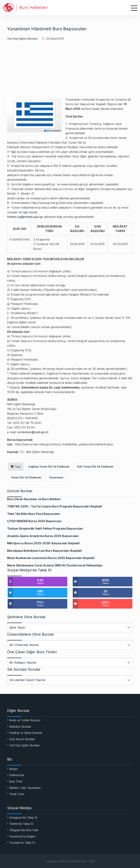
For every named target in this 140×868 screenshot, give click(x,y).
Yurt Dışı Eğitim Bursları (22, 39)
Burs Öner (16, 781)
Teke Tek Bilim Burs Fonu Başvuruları (34, 514)
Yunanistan (56, 477)
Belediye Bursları (20, 727)
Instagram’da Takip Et (23, 818)
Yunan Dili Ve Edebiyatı (26, 477)
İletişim (13, 769)
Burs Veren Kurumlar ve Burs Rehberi (34, 499)
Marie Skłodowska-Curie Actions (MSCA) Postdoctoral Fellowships (55, 565)
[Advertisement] (70, 72)
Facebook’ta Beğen (22, 836)
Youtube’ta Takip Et (22, 843)
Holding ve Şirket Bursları (26, 733)
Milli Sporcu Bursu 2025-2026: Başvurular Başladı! (43, 543)
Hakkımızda (17, 775)
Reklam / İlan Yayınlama (25, 788)
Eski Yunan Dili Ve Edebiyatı (95, 466)
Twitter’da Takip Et (21, 824)
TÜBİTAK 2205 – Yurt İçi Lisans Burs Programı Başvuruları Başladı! (55, 506)
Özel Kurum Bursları (22, 739)
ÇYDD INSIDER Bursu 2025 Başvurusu (34, 521)
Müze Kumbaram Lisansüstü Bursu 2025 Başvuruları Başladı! (51, 558)
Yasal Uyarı (17, 794)
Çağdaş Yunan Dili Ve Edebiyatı (49, 466)
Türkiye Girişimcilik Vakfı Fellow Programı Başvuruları (45, 528)
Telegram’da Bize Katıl (24, 830)
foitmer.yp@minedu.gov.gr (25, 217)
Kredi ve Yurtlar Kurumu (25, 720)
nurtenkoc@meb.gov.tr (33, 432)
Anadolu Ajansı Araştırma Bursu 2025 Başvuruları (43, 536)
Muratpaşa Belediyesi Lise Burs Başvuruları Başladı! (44, 551)
